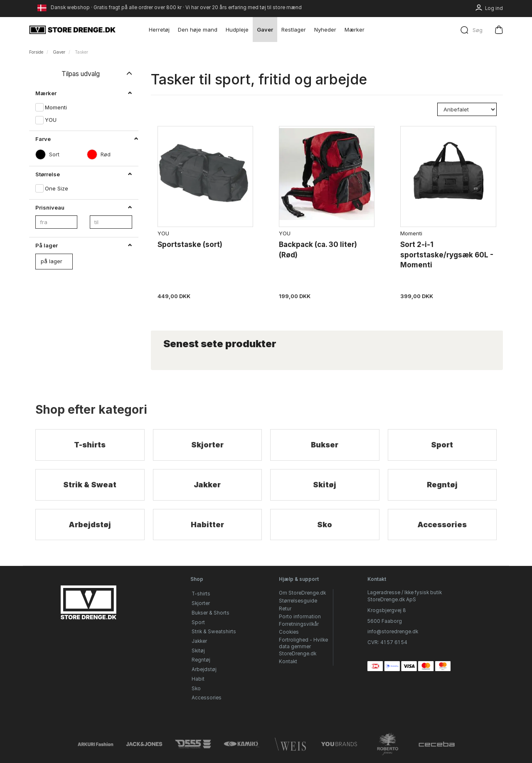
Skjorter (207, 445)
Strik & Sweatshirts (214, 632)
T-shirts (90, 445)
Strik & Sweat (90, 485)
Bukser (325, 445)
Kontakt (288, 662)
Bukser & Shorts (211, 613)
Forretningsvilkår (299, 624)
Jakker (207, 485)
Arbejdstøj (90, 525)
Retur (285, 609)
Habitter (207, 525)
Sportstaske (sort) (190, 244)
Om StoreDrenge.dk (302, 593)
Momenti (411, 233)
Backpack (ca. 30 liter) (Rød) (318, 249)
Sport (442, 445)
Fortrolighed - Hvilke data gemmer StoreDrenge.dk (303, 647)
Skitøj (325, 485)
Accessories (442, 525)
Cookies (289, 632)
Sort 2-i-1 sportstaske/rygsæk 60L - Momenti (447, 255)
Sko (325, 525)
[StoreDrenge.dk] (73, 30)
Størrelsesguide (298, 601)
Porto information (300, 617)
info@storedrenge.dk (393, 632)
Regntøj (442, 485)
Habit (198, 679)
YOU (163, 233)
